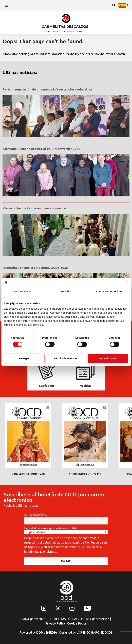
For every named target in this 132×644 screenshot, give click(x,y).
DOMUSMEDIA (47, 633)
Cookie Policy (77, 624)
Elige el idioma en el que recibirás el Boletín (51, 528)
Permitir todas (108, 358)
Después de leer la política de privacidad (51, 538)
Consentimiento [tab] (23, 291)
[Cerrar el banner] (127, 282)
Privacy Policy (55, 624)
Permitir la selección (66, 358)
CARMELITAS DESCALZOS (65, 26)
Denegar (24, 358)
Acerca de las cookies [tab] (109, 291)
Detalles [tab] (66, 291)
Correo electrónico (36, 515)
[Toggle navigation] (6, 5)
